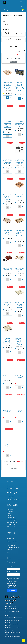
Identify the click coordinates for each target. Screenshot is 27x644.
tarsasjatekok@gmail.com (13, 617)
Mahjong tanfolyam (13, 499)
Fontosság (13, 55)
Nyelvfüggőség (12, 545)
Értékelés (17, 58)
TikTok (16, 608)
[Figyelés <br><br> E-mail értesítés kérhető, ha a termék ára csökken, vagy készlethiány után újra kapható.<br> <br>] (7, 136)
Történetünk (11, 486)
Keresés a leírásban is (11, 18)
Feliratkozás (12, 590)
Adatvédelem (11, 527)
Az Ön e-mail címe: (13, 572)
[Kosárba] (7, 97)
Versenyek (10, 497)
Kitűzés (10, 550)
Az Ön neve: (11, 566)
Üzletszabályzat (12, 520)
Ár (12, 58)
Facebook (10, 607)
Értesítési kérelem (13, 547)
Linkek (9, 552)
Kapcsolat (10, 509)
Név (8, 58)
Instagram (9, 608)
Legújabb (20, 55)
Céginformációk (12, 522)
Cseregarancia (12, 524)
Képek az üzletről (13, 488)
